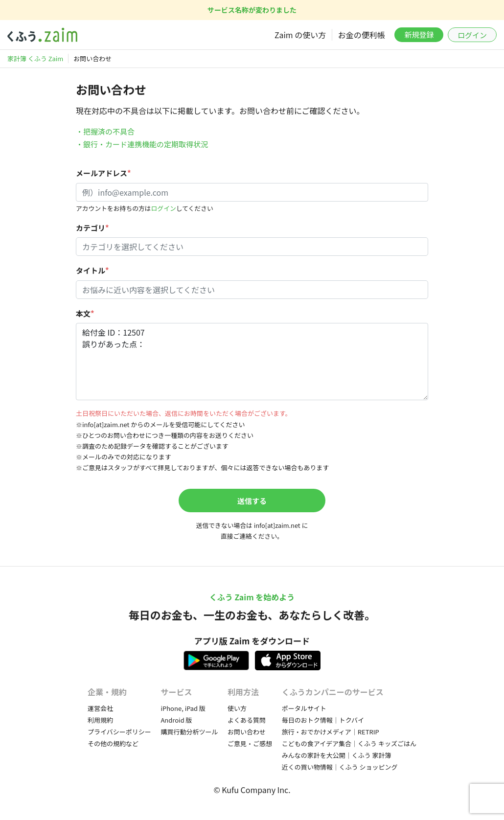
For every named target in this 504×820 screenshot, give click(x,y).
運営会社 (100, 708)
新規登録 (419, 34)
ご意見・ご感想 (250, 743)
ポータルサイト (304, 708)
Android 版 (176, 720)
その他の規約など (113, 743)
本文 (85, 313)
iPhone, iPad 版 (183, 708)
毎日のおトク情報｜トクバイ (323, 720)
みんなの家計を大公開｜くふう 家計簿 (337, 755)
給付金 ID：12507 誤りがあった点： (252, 362)
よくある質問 (247, 720)
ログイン (472, 35)
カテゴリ (92, 228)
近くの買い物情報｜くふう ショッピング (340, 767)
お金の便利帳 (362, 35)
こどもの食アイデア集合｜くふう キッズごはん (349, 743)
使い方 (237, 708)
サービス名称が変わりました (252, 10)
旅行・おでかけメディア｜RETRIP (331, 732)
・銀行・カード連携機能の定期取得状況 (142, 144)
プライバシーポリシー (119, 732)
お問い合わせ (247, 732)
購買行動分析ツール (189, 732)
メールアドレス (103, 173)
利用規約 (100, 720)
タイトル (92, 270)
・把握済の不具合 (105, 131)
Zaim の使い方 (300, 35)
